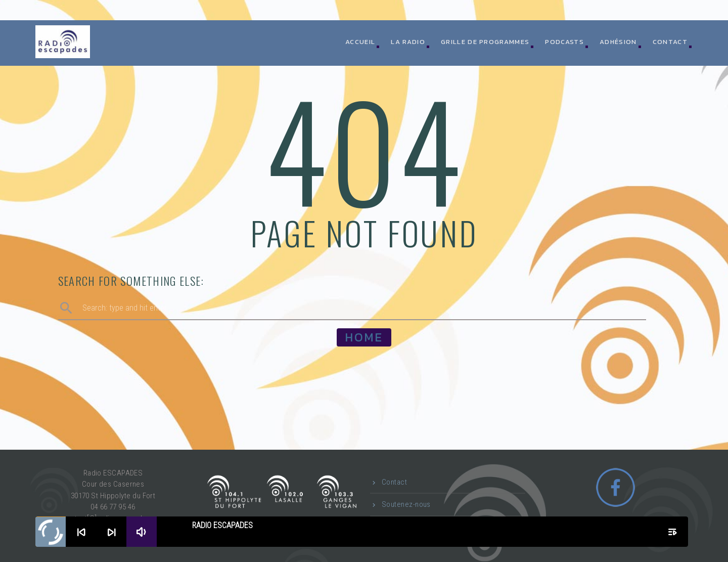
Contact (670, 42)
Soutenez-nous (406, 504)
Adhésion (618, 42)
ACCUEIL (360, 42)
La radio (408, 42)
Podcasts (564, 42)
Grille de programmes (485, 42)
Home (364, 337)
